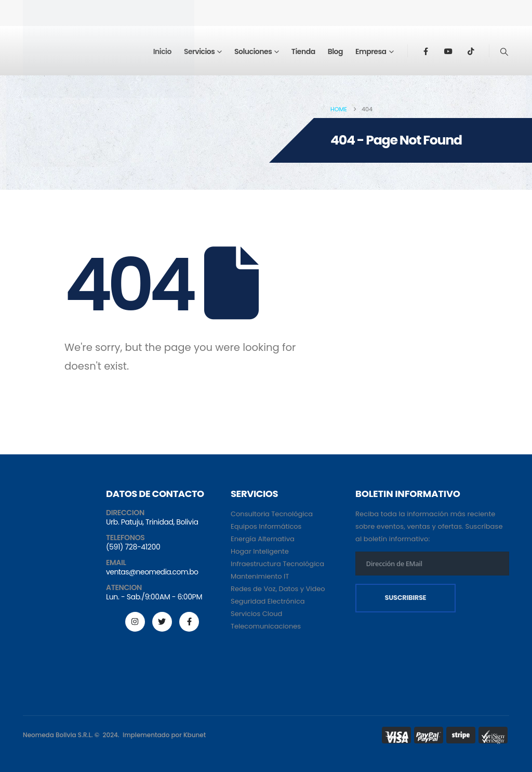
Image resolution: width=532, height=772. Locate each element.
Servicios (199, 51)
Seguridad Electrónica (268, 601)
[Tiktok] (471, 51)
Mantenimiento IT (260, 576)
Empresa (371, 51)
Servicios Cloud (256, 614)
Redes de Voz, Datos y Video (278, 589)
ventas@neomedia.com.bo (152, 572)
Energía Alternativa (263, 539)
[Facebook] (425, 51)
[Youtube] (448, 51)
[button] (504, 52)
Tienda (303, 51)
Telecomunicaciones (266, 626)
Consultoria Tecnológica (272, 514)
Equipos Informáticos (266, 526)
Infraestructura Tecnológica (277, 564)
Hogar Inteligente (260, 551)
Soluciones (253, 51)
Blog (335, 51)
